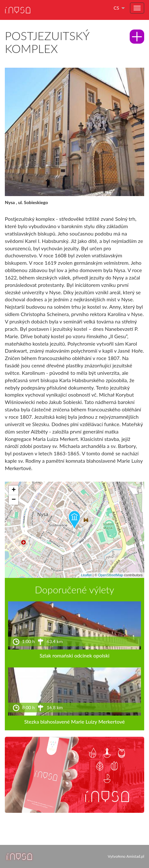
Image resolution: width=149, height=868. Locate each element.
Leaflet (86, 575)
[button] (74, 520)
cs (116, 8)
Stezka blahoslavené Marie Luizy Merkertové (74, 722)
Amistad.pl (135, 856)
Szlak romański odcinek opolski (74, 655)
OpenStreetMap (111, 575)
